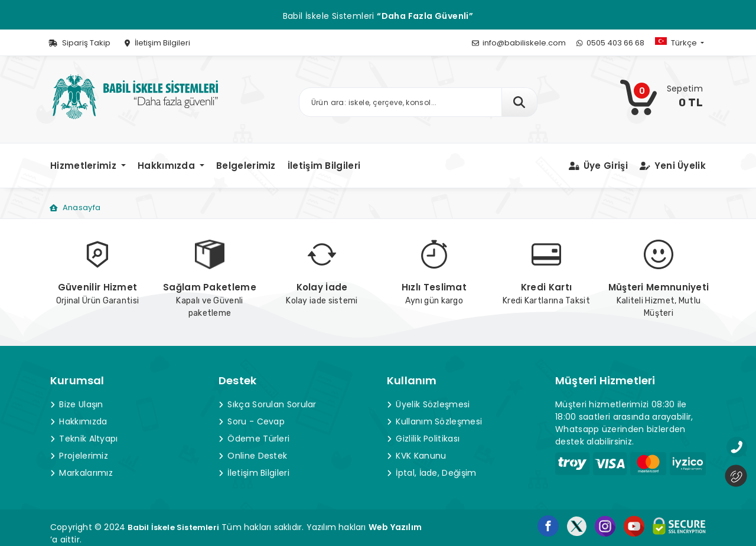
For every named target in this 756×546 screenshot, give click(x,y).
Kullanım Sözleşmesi (434, 421)
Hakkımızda (79, 421)
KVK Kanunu (416, 456)
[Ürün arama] (401, 102)
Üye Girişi (598, 166)
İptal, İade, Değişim (431, 473)
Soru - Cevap (252, 421)
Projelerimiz (79, 456)
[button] (689, 43)
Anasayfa (75, 207)
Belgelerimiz (246, 166)
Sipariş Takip (79, 43)
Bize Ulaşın (77, 404)
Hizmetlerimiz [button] (84, 166)
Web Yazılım (395, 527)
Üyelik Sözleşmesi (428, 404)
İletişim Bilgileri (157, 43)
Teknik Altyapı (84, 439)
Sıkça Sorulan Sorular (268, 404)
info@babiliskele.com (519, 43)
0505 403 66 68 (610, 43)
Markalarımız (82, 473)
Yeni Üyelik (673, 166)
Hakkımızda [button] (167, 166)
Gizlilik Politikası (423, 439)
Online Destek (253, 456)
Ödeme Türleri (254, 439)
